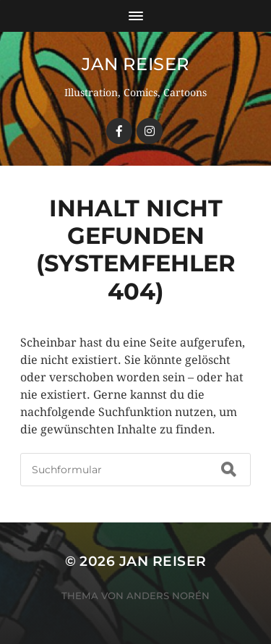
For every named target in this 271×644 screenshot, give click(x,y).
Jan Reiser (135, 64)
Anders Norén (168, 596)
